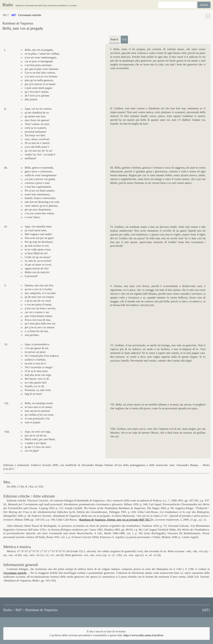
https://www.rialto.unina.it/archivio (144, 635)
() (206, 610)
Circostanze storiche (15, 573)
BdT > (20, 610)
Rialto (8, 5)
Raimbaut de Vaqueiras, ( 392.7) (116, 520)
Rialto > (9, 610)
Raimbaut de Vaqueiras (42, 610)
